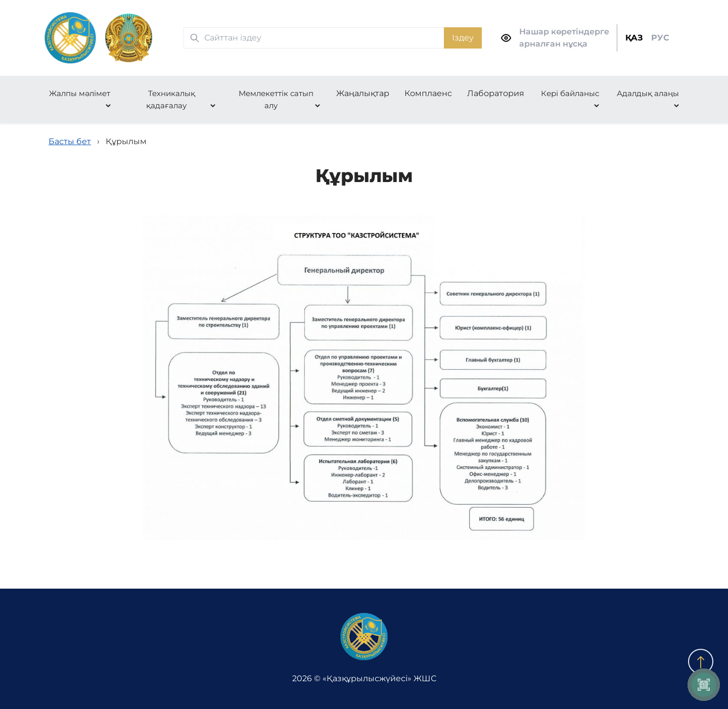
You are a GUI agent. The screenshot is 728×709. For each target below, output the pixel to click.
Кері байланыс (570, 93)
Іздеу (463, 38)
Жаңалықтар (363, 93)
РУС (660, 38)
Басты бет (70, 141)
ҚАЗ (634, 38)
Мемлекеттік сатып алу (276, 99)
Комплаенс (428, 93)
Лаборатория (496, 93)
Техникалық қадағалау (171, 99)
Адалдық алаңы (648, 93)
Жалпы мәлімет (80, 93)
